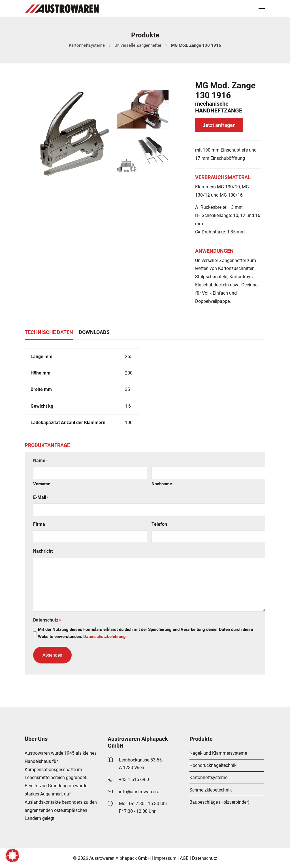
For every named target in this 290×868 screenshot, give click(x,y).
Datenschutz (205, 858)
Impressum (165, 858)
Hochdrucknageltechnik (213, 765)
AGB (184, 858)
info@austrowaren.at (140, 792)
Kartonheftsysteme (87, 45)
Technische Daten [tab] (49, 332)
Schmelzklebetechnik (211, 790)
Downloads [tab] (94, 332)
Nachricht (43, 551)
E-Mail (41, 498)
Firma (39, 524)
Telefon (159, 524)
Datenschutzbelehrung (105, 637)
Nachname (162, 484)
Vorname (42, 484)
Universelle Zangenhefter (138, 45)
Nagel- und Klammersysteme (218, 753)
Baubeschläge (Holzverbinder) (219, 802)
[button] (12, 856)
